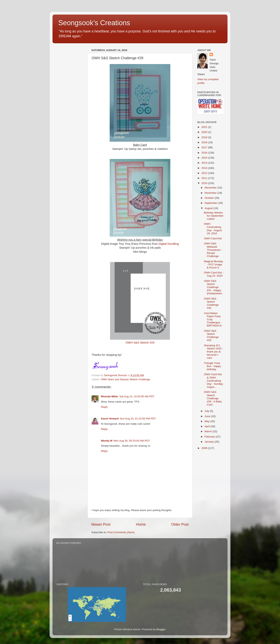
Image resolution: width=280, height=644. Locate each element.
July (207, 411)
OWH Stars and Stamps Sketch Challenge (125, 379)
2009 (205, 448)
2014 (205, 163)
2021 (205, 127)
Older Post (180, 524)
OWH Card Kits (213, 238)
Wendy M (107, 441)
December (211, 188)
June (208, 416)
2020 (205, 132)
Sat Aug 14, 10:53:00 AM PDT (137, 396)
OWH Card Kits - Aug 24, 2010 (214, 274)
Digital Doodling (169, 244)
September (211, 203)
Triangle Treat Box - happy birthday (212, 366)
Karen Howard (110, 419)
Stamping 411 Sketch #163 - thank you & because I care (213, 352)
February (210, 437)
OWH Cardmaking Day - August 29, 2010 (213, 229)
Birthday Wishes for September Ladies (214, 216)
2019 (205, 137)
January (210, 442)
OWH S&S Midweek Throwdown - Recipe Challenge (213, 250)
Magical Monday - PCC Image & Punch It (213, 264)
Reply (104, 407)
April (208, 426)
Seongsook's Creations (94, 23)
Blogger (161, 629)
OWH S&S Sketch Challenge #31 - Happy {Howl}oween (213, 287)
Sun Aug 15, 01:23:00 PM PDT (138, 419)
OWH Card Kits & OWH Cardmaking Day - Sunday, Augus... (214, 381)
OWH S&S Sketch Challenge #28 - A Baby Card (213, 398)
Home (141, 524)
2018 (205, 142)
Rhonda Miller (110, 396)
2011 (205, 178)
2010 (205, 183)
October (210, 198)
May (207, 421)
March (209, 431)
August (209, 208)
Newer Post (101, 524)
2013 (205, 168)
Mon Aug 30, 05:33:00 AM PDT (132, 441)
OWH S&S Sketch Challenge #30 (211, 303)
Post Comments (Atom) (121, 532)
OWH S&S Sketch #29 (140, 343)
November (211, 193)
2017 (205, 147)
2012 (205, 173)
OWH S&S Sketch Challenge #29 (211, 336)
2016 (205, 153)
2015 (205, 158)
